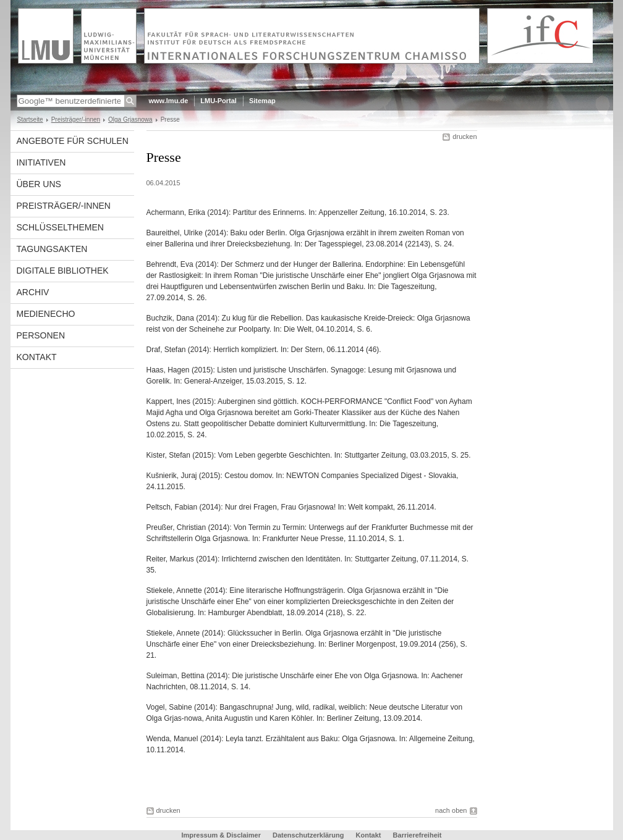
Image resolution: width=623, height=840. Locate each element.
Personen (41, 335)
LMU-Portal (218, 101)
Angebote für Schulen (73, 141)
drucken (464, 136)
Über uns (39, 184)
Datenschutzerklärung (308, 835)
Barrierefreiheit (417, 835)
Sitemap (262, 101)
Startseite (30, 120)
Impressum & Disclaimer (221, 835)
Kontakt (37, 357)
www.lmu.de (169, 101)
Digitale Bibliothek (63, 271)
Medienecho (46, 314)
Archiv (33, 292)
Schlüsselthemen (60, 227)
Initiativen (41, 162)
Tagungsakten (52, 249)
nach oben (451, 810)
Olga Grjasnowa (130, 120)
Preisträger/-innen (76, 120)
